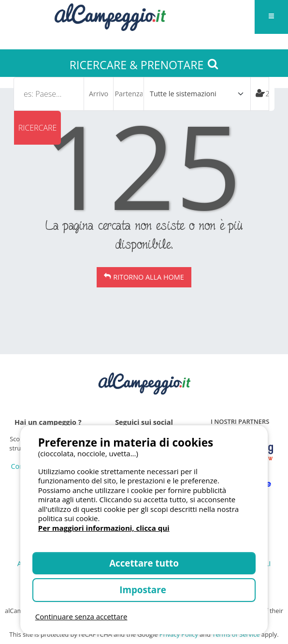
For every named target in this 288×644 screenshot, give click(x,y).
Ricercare (38, 128)
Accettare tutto (144, 563)
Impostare (144, 590)
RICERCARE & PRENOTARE (144, 65)
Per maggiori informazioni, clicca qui (104, 528)
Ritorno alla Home (148, 277)
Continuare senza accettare (81, 616)
